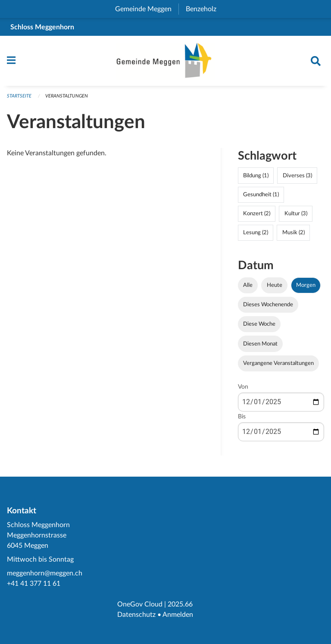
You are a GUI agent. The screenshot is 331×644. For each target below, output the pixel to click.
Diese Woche (259, 324)
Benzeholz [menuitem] (205, 9)
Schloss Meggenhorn (42, 27)
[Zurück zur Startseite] (165, 61)
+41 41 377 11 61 (34, 584)
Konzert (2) (257, 214)
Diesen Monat (260, 344)
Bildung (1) (256, 176)
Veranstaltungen (67, 96)
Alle (248, 285)
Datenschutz (136, 615)
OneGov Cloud (140, 604)
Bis (242, 417)
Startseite (19, 96)
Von (243, 387)
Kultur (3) (296, 214)
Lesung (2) (256, 232)
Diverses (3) (297, 176)
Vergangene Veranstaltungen (278, 363)
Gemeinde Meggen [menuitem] (147, 9)
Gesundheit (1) (261, 195)
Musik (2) (294, 232)
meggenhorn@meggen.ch (45, 573)
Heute (275, 285)
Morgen (306, 285)
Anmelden (178, 615)
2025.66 (180, 604)
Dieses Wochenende (268, 305)
